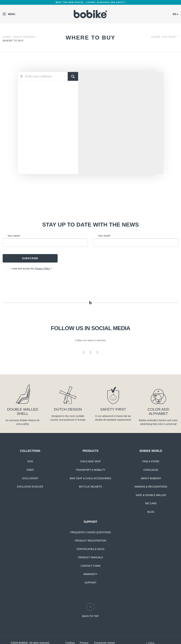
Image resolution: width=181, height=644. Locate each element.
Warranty (90, 574)
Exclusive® (30, 478)
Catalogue (151, 470)
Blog (151, 512)
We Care (151, 503)
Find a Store (151, 461)
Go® (30, 461)
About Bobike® (24, 37)
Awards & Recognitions (151, 487)
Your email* (104, 236)
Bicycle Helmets (90, 487)
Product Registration (91, 541)
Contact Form (90, 566)
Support (90, 583)
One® (30, 470)
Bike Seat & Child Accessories (90, 478)
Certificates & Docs (90, 549)
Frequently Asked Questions (90, 532)
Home (7, 37)
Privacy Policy (42, 269)
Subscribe (30, 258)
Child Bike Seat (90, 461)
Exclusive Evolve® (30, 487)
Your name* (14, 236)
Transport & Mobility (90, 470)
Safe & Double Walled (151, 495)
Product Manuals (91, 557)
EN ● (176, 14)
